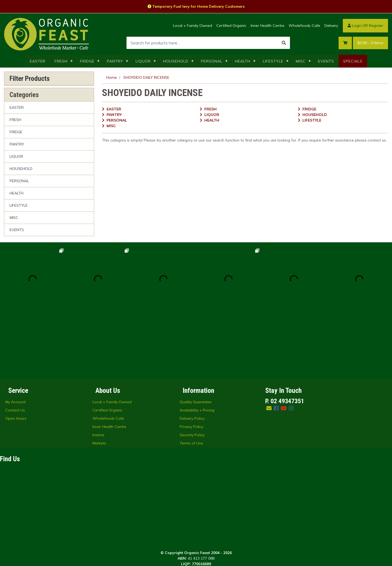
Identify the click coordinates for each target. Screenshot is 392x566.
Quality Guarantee (196, 336)
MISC (301, 61)
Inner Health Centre (267, 26)
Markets (99, 378)
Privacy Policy (191, 361)
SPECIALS (353, 61)
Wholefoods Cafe (304, 26)
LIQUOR (143, 61)
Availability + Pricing (197, 345)
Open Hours (16, 353)
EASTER (38, 61)
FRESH (61, 61)
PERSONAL (212, 61)
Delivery (331, 26)
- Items (370, 43)
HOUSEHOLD (176, 61)
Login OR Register (365, 26)
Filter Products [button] (30, 78)
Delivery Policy (192, 353)
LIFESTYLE (273, 61)
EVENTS (326, 61)
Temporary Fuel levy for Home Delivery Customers (196, 6)
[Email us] (269, 343)
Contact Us (15, 345)
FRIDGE (87, 61)
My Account (15, 336)
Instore (98, 369)
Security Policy (192, 369)
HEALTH (243, 61)
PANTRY (115, 61)
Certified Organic (231, 26)
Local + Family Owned (193, 26)
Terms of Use (191, 378)
